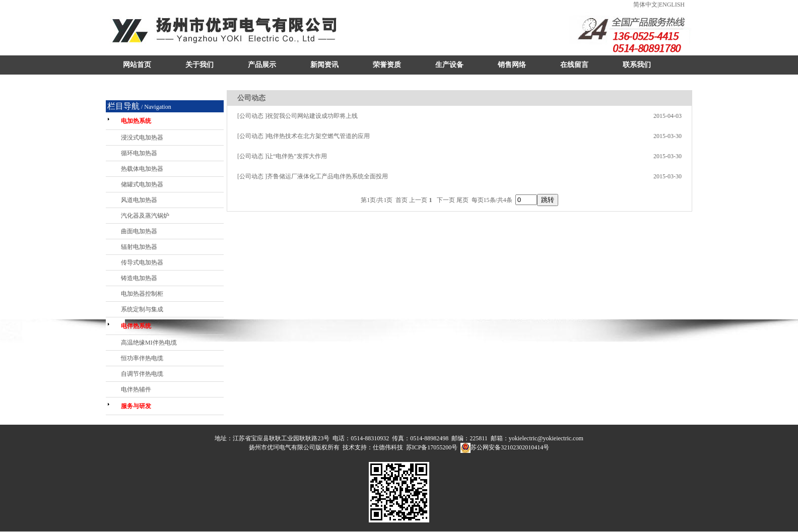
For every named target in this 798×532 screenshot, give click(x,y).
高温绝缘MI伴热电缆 (149, 343)
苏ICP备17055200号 (432, 447)
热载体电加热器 (142, 169)
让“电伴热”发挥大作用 (297, 156)
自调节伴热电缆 (142, 374)
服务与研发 (136, 406)
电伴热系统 (136, 326)
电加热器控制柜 (142, 294)
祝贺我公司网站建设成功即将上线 (312, 116)
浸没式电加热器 (142, 138)
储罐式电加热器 (142, 184)
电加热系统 (136, 121)
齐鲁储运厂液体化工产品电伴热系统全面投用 (327, 176)
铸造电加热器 (139, 278)
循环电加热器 (139, 153)
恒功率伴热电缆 (142, 358)
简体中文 (645, 5)
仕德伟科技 (388, 447)
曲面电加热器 (139, 231)
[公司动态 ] (252, 116)
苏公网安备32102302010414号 (510, 447)
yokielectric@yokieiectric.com (546, 438)
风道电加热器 (139, 200)
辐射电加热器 (139, 247)
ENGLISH (672, 5)
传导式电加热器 (142, 262)
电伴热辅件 (136, 389)
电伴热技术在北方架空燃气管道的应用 (318, 136)
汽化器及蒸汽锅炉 (145, 216)
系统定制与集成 (142, 309)
